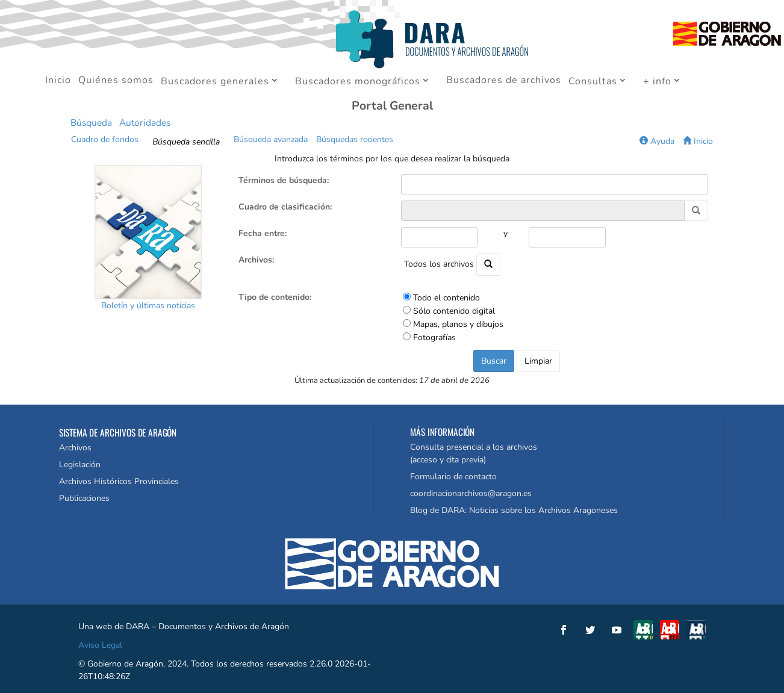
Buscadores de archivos (504, 81)
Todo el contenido (446, 298)
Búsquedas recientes (355, 139)
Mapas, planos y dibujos (458, 324)
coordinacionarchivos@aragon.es (471, 493)
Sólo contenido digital (454, 311)
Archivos (75, 448)
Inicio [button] (698, 141)
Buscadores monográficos (358, 82)
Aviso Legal (100, 645)
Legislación (80, 465)
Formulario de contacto (453, 477)
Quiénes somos (116, 81)
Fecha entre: (263, 233)
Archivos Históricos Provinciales (119, 481)
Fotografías (434, 337)
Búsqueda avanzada (271, 139)
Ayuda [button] (657, 141)
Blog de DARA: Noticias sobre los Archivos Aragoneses (514, 510)
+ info (657, 82)
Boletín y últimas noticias (148, 306)
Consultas (593, 82)
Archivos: (256, 260)
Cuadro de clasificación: (285, 207)
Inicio (58, 81)
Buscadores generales (215, 82)
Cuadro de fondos (105, 139)
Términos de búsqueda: (284, 180)
